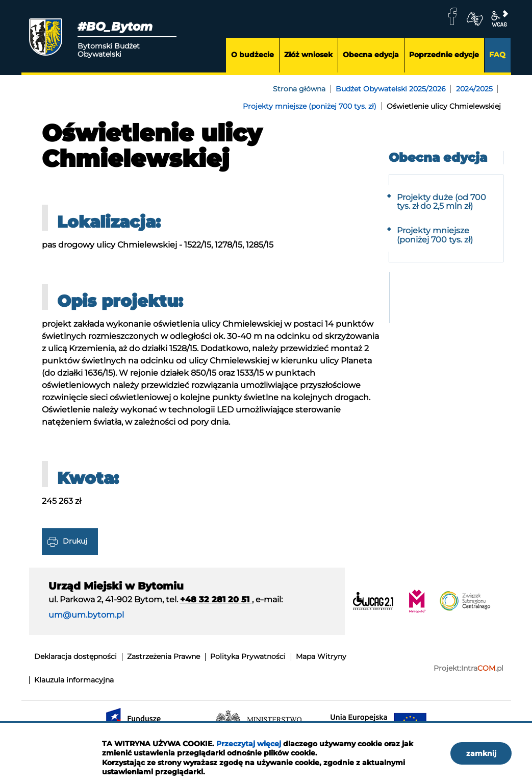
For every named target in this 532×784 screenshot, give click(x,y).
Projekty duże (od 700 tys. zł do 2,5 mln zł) (441, 202)
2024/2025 (474, 89)
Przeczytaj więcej (249, 744)
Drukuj (75, 541)
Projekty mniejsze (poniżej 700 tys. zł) (310, 106)
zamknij (481, 753)
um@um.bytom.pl (86, 615)
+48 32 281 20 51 (216, 599)
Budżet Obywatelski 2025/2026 (391, 89)
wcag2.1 (499, 19)
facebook (452, 16)
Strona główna (299, 89)
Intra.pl (482, 668)
